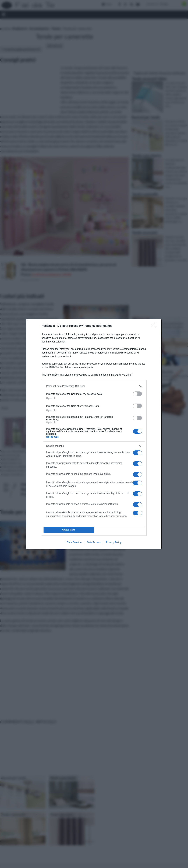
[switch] (137, 394)
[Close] (155, 326)
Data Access (94, 542)
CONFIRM (69, 530)
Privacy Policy (114, 542)
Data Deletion (74, 542)
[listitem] (94, 386)
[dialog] (94, 434)
